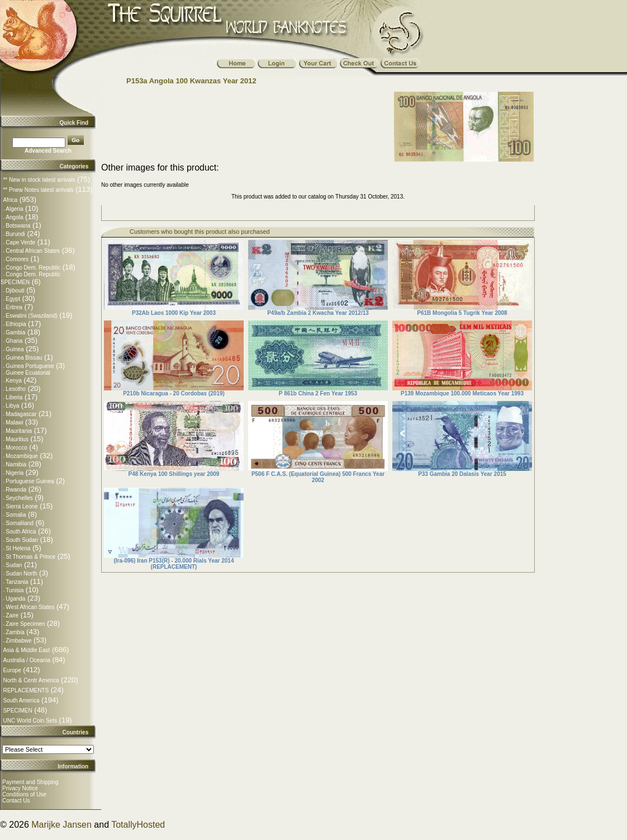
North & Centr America (31, 680)
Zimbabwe (18, 641)
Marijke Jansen (61, 825)
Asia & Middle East (26, 650)
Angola (14, 217)
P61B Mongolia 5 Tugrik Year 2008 (462, 313)
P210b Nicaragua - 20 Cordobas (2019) (174, 393)
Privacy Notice (20, 788)
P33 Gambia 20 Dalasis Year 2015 (462, 474)
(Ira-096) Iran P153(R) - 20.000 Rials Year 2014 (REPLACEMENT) (174, 564)
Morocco (16, 448)
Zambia (15, 632)
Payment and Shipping (30, 782)
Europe (12, 670)
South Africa (21, 532)
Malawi (14, 423)
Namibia (16, 464)
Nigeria (15, 473)
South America (21, 700)
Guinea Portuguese (30, 366)
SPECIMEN (17, 711)
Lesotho (16, 389)
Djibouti (15, 291)
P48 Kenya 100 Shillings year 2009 (174, 474)
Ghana (14, 341)
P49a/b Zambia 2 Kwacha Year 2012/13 (318, 313)
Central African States (33, 251)
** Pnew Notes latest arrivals (38, 190)
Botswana (18, 226)
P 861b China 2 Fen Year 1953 (318, 393)
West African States (30, 607)
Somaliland (19, 523)
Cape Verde (20, 242)
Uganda (15, 599)
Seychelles (19, 498)
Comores (17, 259)
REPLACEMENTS (26, 690)
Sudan (14, 565)
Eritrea (14, 307)
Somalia (16, 515)
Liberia (14, 397)
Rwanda (16, 490)
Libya (12, 406)
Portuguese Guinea (30, 481)
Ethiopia (16, 324)
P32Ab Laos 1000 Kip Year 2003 (174, 313)
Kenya (13, 381)
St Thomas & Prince (30, 557)
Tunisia (15, 590)
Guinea (15, 349)
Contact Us (16, 801)
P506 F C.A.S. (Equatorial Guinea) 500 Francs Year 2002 (318, 477)
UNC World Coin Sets (30, 721)
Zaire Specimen (25, 624)
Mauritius (17, 439)
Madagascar (21, 414)
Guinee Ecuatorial (28, 373)
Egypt (13, 299)
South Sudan (22, 540)
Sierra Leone (22, 506)
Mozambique (22, 456)
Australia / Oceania (27, 660)
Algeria (14, 209)
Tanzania (17, 582)
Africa (10, 200)
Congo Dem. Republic (33, 268)
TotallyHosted (138, 825)
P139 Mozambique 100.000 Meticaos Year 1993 (462, 393)
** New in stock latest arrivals (39, 180)
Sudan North (21, 574)
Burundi (15, 234)
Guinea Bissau (24, 358)
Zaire (12, 615)
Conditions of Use (24, 794)
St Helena (18, 548)
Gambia (15, 332)
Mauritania (19, 431)
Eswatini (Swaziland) (31, 316)
